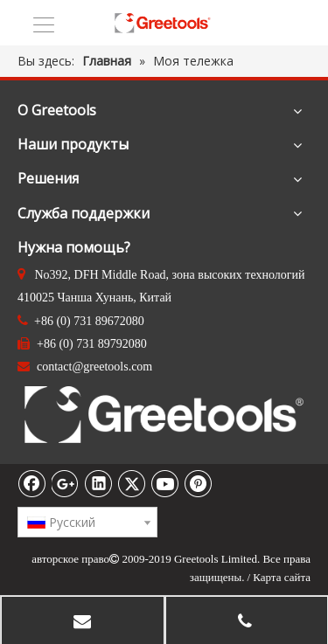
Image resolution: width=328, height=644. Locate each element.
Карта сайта (282, 577)
